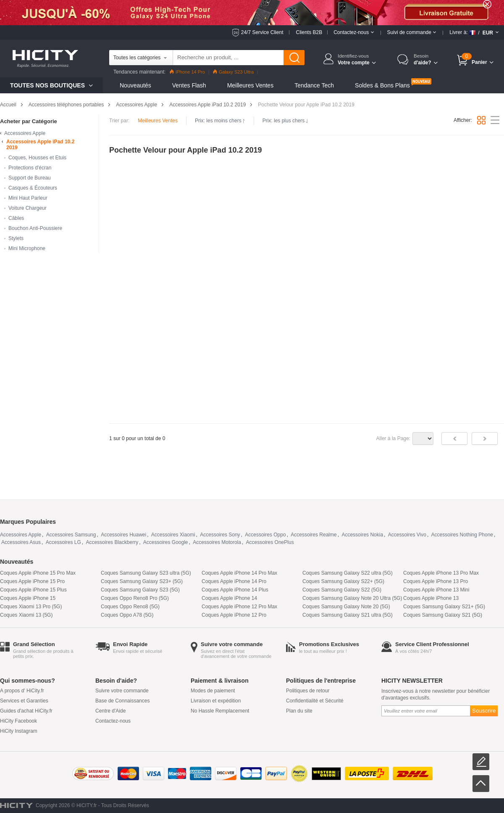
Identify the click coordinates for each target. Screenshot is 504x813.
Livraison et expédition (216, 701)
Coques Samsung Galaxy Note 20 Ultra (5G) (352, 598)
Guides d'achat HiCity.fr (26, 711)
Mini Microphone (27, 248)
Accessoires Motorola (217, 542)
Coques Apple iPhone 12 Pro (234, 615)
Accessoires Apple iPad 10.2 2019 (207, 105)
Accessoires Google (166, 542)
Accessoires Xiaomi (173, 535)
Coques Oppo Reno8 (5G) (130, 607)
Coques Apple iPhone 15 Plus (33, 590)
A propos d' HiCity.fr (22, 691)
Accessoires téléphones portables (66, 105)
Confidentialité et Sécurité (315, 701)
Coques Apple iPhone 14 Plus (235, 590)
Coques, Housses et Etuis (37, 158)
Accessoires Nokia (362, 535)
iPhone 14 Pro (187, 72)
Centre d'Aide (110, 711)
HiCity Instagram (19, 731)
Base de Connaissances (122, 701)
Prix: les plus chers (286, 121)
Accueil (8, 105)
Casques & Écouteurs (33, 188)
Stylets (16, 238)
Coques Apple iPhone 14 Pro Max (239, 573)
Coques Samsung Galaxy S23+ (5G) (142, 581)
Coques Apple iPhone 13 (431, 598)
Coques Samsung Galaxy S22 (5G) (342, 590)
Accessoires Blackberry (112, 542)
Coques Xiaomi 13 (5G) (26, 615)
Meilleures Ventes (251, 85)
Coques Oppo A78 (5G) (127, 615)
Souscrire (484, 711)
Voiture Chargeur (28, 208)
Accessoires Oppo (265, 535)
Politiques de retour (308, 691)
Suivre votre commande (122, 691)
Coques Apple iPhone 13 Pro (436, 581)
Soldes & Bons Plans (382, 85)
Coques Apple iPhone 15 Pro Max (38, 573)
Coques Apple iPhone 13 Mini (436, 590)
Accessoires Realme (314, 535)
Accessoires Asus (21, 542)
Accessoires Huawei (123, 535)
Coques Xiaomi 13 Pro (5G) (31, 607)
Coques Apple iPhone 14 (229, 598)
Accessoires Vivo (407, 535)
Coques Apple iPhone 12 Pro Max (239, 607)
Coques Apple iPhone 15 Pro (32, 581)
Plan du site (299, 711)
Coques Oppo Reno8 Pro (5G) (135, 598)
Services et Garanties (24, 701)
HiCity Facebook (18, 721)
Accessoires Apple (136, 105)
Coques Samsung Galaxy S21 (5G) (443, 615)
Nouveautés (135, 85)
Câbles (16, 218)
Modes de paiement (213, 691)
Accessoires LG (63, 542)
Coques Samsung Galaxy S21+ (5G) (444, 607)
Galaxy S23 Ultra (233, 72)
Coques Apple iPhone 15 (28, 598)
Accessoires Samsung (71, 535)
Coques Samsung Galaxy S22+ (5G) (343, 581)
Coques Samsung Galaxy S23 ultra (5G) (146, 573)
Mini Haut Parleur (28, 198)
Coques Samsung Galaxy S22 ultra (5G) (348, 573)
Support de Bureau (30, 178)
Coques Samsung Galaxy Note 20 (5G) (346, 607)
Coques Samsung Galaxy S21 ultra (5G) (348, 615)
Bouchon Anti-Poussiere (35, 228)
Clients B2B (309, 32)
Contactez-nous (113, 721)
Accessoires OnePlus (270, 542)
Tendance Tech (314, 85)
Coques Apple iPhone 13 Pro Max (441, 573)
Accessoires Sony (220, 535)
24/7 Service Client (262, 32)
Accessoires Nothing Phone (462, 535)
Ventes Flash (189, 85)
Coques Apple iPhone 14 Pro (234, 581)
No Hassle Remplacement (220, 711)
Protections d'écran (30, 168)
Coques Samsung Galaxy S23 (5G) (140, 590)
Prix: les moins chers (220, 121)
